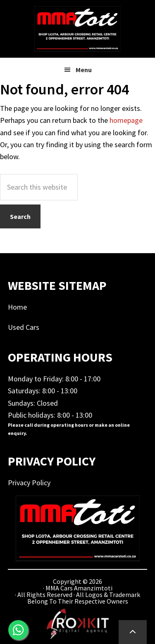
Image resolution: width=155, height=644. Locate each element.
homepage (126, 120)
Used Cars (24, 327)
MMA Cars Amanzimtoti (78, 29)
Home (17, 307)
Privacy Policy (29, 483)
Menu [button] (84, 70)
